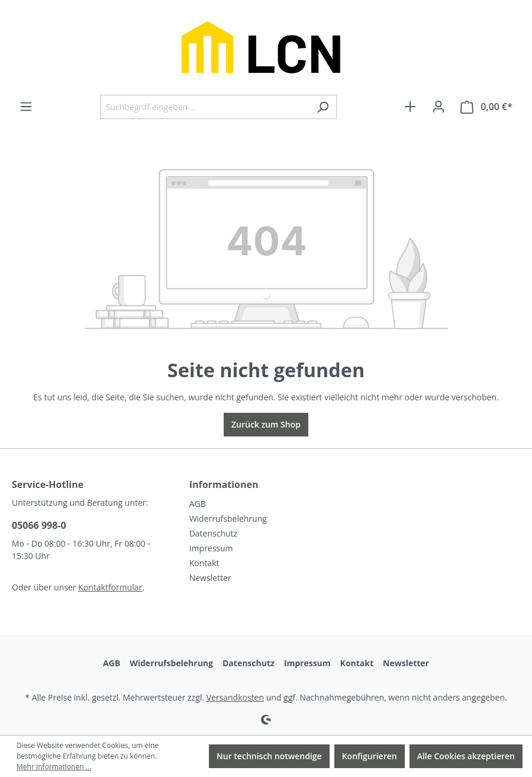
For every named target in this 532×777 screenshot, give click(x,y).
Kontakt (204, 563)
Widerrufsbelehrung (228, 518)
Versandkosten (235, 697)
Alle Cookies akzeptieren (466, 756)
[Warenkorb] (486, 107)
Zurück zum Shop (266, 424)
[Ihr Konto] (439, 107)
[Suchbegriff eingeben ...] (205, 107)
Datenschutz (213, 533)
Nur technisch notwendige (269, 756)
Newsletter (210, 578)
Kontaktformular (110, 587)
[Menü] (26, 107)
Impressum (211, 548)
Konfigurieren (370, 756)
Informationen (224, 484)
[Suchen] (323, 107)
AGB (198, 504)
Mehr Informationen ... (54, 767)
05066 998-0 (39, 525)
